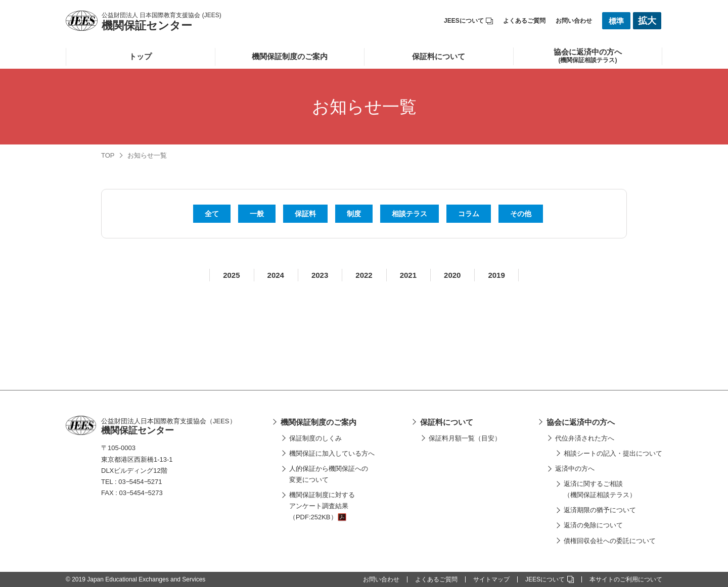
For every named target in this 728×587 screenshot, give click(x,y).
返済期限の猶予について (600, 510)
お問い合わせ (574, 21)
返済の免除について (593, 525)
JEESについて (468, 21)
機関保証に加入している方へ (332, 453)
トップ (140, 56)
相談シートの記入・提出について (613, 453)
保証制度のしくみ (315, 438)
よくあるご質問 (524, 21)
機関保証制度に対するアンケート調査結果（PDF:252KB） (322, 506)
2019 (496, 275)
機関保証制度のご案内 (290, 56)
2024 (276, 275)
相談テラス (409, 214)
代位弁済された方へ (585, 438)
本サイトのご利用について (626, 579)
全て (212, 214)
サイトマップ (491, 579)
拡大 (647, 21)
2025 (231, 275)
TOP (108, 155)
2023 (320, 275)
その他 (521, 214)
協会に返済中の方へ (581, 422)
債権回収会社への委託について (610, 541)
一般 (257, 214)
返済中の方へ (575, 469)
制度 (354, 214)
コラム (469, 214)
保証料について (439, 56)
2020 (452, 275)
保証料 (305, 214)
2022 (364, 275)
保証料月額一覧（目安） (465, 438)
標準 (616, 21)
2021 (408, 275)
